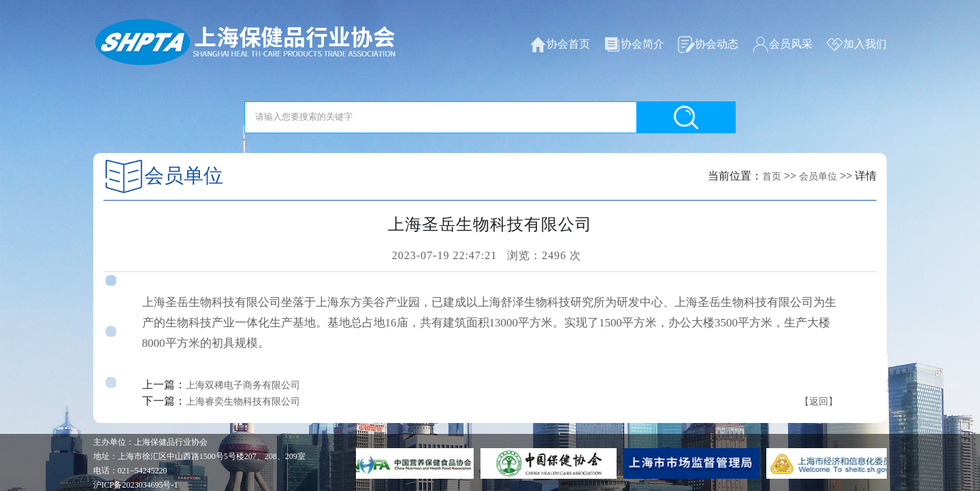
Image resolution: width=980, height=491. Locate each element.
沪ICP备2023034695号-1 (136, 485)
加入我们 (856, 45)
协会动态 (708, 45)
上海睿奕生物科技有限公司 (243, 402)
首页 (772, 176)
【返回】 (819, 402)
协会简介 (634, 45)
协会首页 (560, 45)
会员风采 (782, 45)
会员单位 (818, 176)
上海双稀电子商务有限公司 (243, 385)
